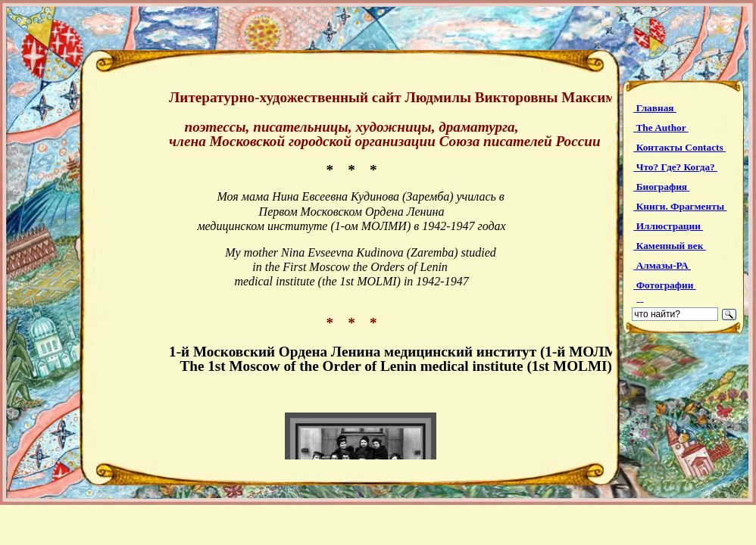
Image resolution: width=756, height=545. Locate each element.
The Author (661, 128)
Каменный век (669, 246)
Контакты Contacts (679, 147)
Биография (661, 187)
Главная (655, 108)
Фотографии (664, 285)
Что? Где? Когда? (675, 167)
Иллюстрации (668, 226)
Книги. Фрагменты (680, 206)
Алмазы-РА (662, 265)
